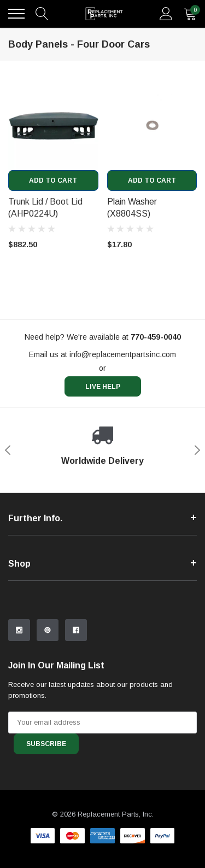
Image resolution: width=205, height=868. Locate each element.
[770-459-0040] (156, 337)
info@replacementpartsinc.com (123, 354)
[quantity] (190, 14)
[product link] (53, 125)
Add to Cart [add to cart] (53, 180)
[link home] (104, 14)
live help (103, 387)
